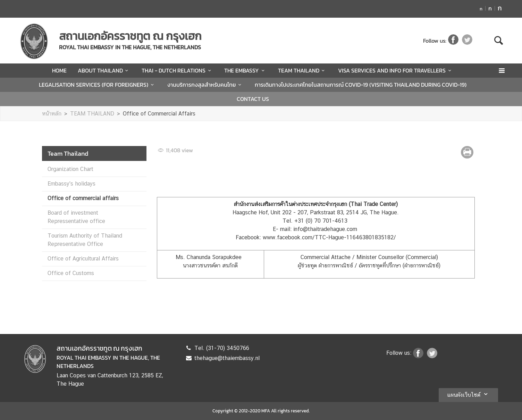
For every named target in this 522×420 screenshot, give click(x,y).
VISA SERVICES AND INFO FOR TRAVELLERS (396, 70)
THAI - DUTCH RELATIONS (177, 70)
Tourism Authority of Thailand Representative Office (85, 240)
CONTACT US (253, 99)
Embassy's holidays (71, 184)
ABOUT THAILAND (104, 70)
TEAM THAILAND (302, 70)
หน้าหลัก (52, 114)
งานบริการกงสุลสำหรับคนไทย (205, 85)
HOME (59, 70)
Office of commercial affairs (83, 198)
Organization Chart (70, 169)
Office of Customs (71, 273)
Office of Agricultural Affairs (83, 259)
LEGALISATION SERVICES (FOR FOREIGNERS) (97, 85)
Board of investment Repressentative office (76, 217)
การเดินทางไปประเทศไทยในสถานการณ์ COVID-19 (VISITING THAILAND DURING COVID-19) (361, 85)
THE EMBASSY (245, 70)
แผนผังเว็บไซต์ (468, 394)
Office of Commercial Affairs (159, 114)
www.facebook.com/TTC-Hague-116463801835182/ (329, 237)
